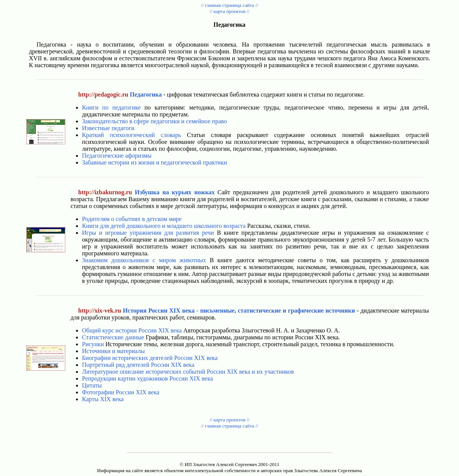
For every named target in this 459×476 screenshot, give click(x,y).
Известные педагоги (108, 128)
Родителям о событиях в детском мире (132, 219)
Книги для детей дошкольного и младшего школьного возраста (164, 226)
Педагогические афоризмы (117, 156)
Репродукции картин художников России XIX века (148, 378)
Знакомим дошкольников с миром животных (144, 260)
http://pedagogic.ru (103, 94)
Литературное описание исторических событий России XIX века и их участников (188, 372)
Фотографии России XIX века (121, 392)
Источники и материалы (113, 351)
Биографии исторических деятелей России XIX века (150, 358)
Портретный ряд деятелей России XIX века (138, 365)
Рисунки (93, 344)
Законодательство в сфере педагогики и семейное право (154, 121)
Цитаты (92, 385)
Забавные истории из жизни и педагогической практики (155, 162)
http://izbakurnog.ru (105, 192)
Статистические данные (113, 337)
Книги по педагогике (112, 107)
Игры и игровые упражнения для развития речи (148, 233)
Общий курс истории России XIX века (132, 330)
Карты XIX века (103, 399)
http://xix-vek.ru (100, 311)
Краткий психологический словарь (132, 135)
